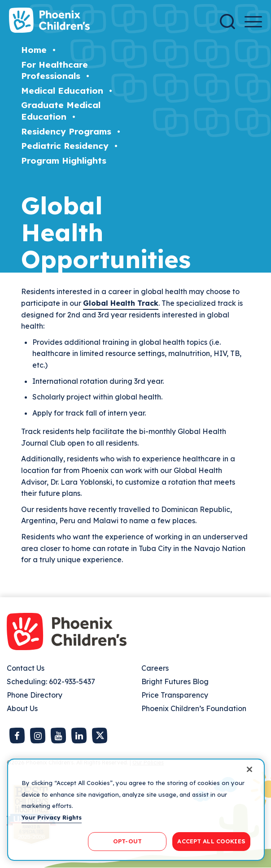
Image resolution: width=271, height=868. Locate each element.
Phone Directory (35, 695)
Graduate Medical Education (61, 111)
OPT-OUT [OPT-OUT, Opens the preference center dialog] (127, 841)
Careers (155, 668)
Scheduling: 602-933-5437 (51, 681)
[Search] (227, 22)
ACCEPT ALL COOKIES (211, 841)
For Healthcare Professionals (55, 70)
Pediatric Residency (65, 146)
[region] (136, 810)
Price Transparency (175, 695)
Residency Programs (66, 131)
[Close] (249, 769)
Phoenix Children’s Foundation (194, 708)
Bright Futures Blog (175, 681)
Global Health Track (121, 303)
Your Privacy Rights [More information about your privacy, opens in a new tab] (52, 817)
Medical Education (62, 91)
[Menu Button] (253, 22)
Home (34, 50)
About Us (22, 708)
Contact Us (26, 668)
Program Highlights (64, 161)
